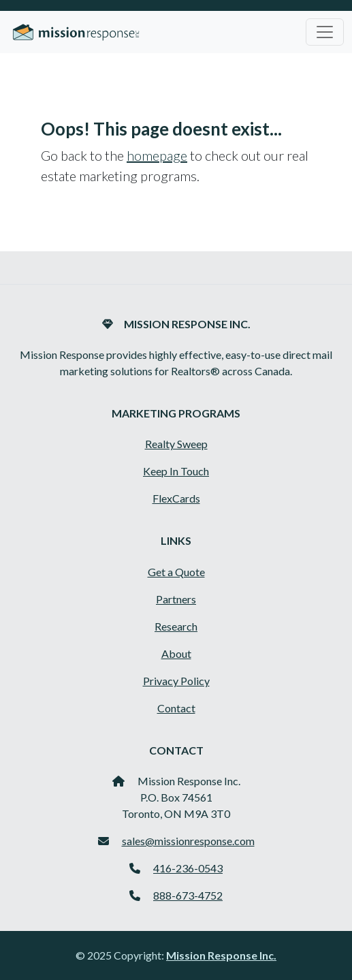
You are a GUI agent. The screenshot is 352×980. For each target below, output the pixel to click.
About (176, 653)
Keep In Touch (176, 471)
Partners (176, 599)
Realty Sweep (176, 444)
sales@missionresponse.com (188, 841)
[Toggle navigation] (325, 32)
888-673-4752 (188, 895)
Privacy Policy (176, 681)
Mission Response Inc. (221, 955)
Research (176, 626)
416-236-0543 (188, 868)
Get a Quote (176, 572)
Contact (176, 708)
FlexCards (176, 498)
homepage (157, 155)
